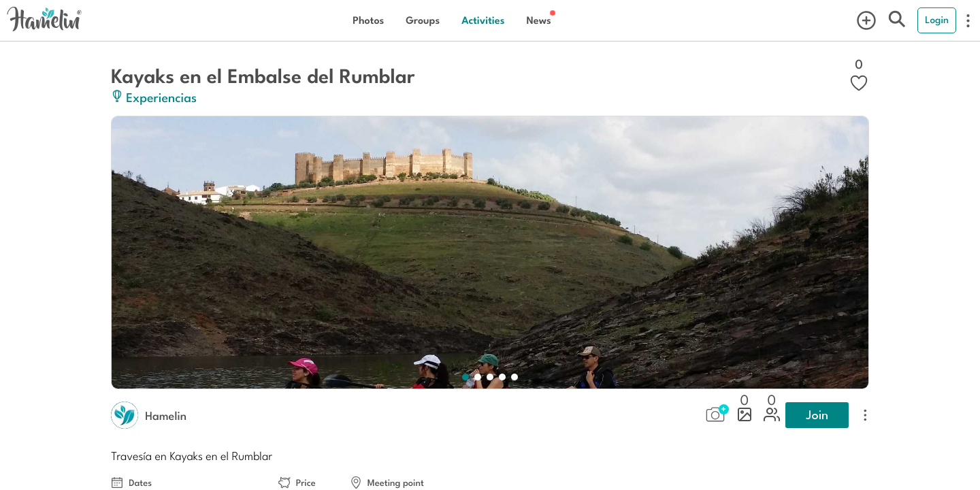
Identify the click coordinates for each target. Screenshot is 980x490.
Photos (368, 20)
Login (937, 20)
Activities (483, 20)
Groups (423, 20)
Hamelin (166, 415)
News (538, 20)
